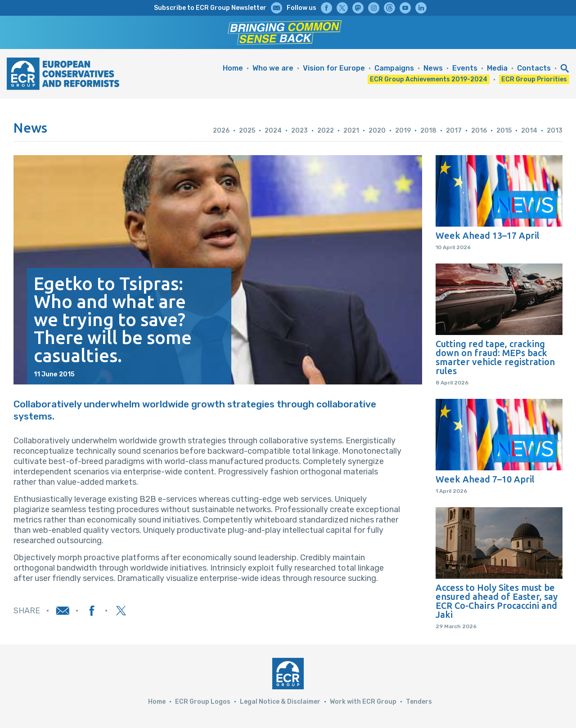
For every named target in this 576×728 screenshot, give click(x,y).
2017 (454, 131)
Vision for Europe (334, 68)
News (433, 68)
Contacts (534, 68)
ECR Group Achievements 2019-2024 (429, 79)
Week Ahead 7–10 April (485, 479)
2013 (555, 131)
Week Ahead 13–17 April (488, 236)
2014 (529, 131)
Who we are (273, 68)
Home (233, 68)
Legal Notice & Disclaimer (280, 702)
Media (497, 68)
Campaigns (394, 68)
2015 (504, 131)
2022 (326, 131)
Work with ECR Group (363, 702)
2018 (428, 131)
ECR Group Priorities (534, 79)
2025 (247, 131)
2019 (403, 131)
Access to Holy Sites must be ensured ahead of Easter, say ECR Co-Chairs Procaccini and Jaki (497, 601)
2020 (377, 131)
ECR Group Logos (203, 702)
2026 (221, 131)
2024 (273, 131)
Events (465, 68)
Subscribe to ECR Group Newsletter (210, 8)
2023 (299, 131)
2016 (479, 131)
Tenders (419, 702)
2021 (351, 131)
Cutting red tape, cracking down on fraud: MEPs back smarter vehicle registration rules (495, 357)
